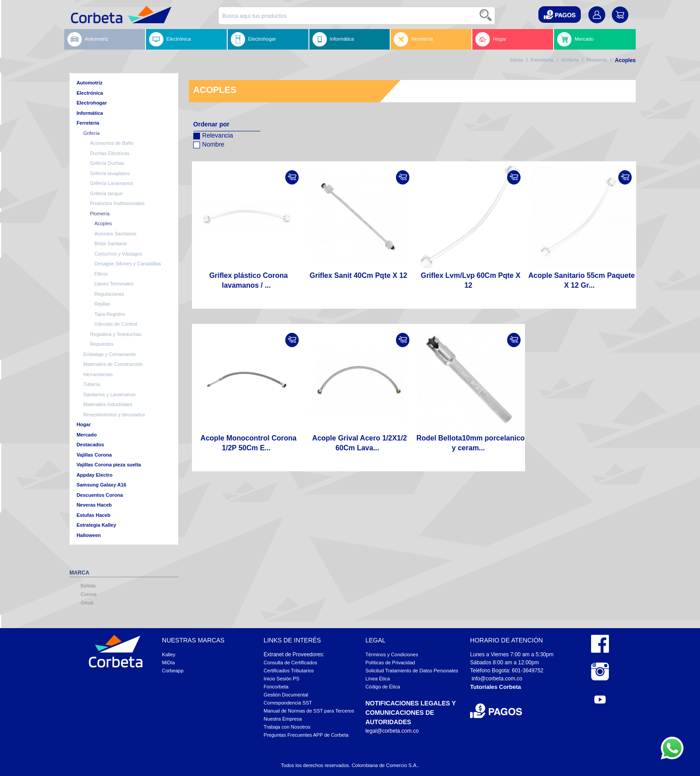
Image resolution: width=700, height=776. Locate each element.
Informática (333, 39)
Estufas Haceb (93, 515)
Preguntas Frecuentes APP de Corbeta (306, 735)
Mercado (575, 39)
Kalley (169, 654)
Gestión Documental (286, 695)
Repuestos (102, 344)
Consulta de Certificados (291, 663)
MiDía (169, 663)
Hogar (491, 39)
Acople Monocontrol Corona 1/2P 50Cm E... (248, 443)
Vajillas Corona (94, 455)
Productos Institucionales (117, 203)
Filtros (101, 274)
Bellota (88, 586)
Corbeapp (173, 671)
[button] (560, 15)
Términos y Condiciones (392, 654)
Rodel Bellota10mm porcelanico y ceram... (471, 443)
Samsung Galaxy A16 (101, 485)
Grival (87, 603)
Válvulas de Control (115, 324)
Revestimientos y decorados (114, 415)
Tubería (92, 384)
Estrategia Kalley (96, 525)
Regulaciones (109, 294)
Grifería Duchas (107, 163)
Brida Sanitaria (110, 243)
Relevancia (213, 134)
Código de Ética (383, 687)
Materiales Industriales (108, 404)
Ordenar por (211, 124)
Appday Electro (94, 475)
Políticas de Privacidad (390, 663)
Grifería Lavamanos (111, 183)
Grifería (570, 60)
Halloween (88, 535)
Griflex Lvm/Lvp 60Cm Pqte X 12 (470, 280)
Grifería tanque (106, 193)
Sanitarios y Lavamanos (109, 394)
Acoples (103, 223)
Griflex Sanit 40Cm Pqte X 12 (358, 275)
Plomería (597, 60)
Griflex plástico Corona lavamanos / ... (249, 280)
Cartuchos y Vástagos (118, 254)
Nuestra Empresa (283, 719)
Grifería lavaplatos (110, 173)
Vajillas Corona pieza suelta (108, 465)
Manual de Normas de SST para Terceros (309, 711)
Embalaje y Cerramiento (109, 354)
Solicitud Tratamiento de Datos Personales (412, 671)
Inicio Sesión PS (282, 679)
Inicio (517, 60)
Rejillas (102, 304)
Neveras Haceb (94, 505)
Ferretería (413, 39)
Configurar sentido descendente (200, 156)
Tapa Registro (109, 314)
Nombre (209, 143)
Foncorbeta (276, 687)
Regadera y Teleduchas (115, 334)
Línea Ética (377, 679)
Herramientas (98, 374)
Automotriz (88, 39)
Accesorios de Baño (112, 143)
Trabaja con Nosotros (287, 727)
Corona (88, 594)
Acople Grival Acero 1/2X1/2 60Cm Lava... (359, 443)
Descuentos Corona (100, 495)
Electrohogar (253, 39)
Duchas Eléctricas (109, 153)
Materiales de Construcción (113, 364)
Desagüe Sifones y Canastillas (127, 264)
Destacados (90, 445)
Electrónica (170, 39)
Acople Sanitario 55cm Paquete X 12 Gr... (582, 280)
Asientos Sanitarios (115, 234)
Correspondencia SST (288, 703)
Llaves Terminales (114, 284)
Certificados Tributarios (289, 671)
